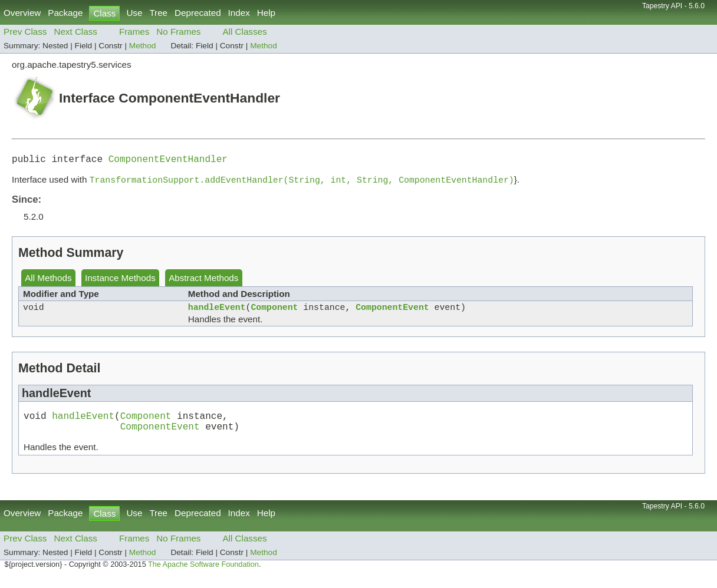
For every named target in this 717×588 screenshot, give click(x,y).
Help (266, 13)
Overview (22, 13)
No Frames (178, 32)
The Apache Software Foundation (203, 575)
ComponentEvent (392, 312)
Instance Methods (120, 281)
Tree (158, 13)
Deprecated (198, 13)
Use (134, 13)
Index (239, 13)
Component (274, 312)
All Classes (244, 32)
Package (65, 13)
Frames (134, 32)
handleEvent (217, 312)
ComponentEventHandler (168, 161)
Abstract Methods (203, 281)
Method (143, 46)
